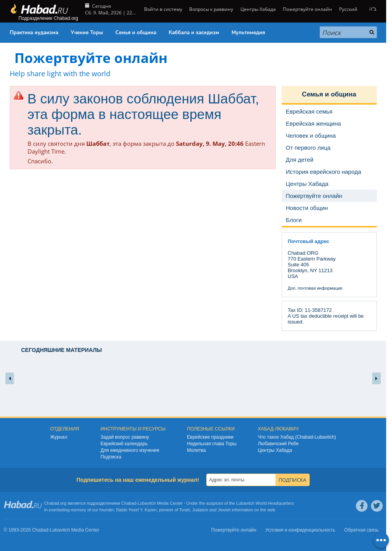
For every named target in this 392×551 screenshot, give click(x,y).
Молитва (196, 450)
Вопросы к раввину (211, 9)
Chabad (129, 503)
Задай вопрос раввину (125, 437)
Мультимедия (248, 33)
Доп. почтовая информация (315, 288)
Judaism (200, 510)
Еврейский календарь (124, 444)
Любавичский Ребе (278, 444)
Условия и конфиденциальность (300, 530)
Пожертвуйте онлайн (308, 9)
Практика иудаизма (34, 33)
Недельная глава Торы (212, 444)
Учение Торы (87, 33)
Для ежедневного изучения (130, 450)
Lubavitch (147, 503)
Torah (185, 510)
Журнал (59, 437)
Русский (348, 9)
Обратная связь (361, 530)
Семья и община (136, 33)
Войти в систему (163, 9)
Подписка (111, 457)
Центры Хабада (258, 9)
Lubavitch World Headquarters (265, 503)
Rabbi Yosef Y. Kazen (137, 510)
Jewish (224, 510)
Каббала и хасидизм (194, 33)
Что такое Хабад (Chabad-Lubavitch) (297, 437)
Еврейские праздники (210, 437)
